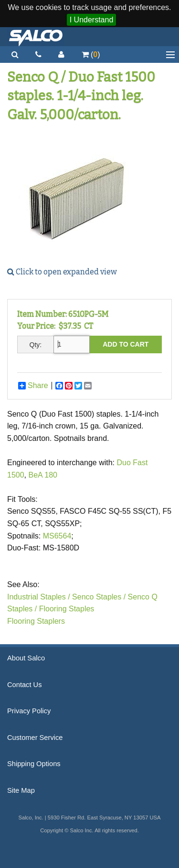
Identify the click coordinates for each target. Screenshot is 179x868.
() (91, 55)
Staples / (22, 609)
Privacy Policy (29, 711)
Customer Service (35, 738)
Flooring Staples (67, 609)
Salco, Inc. (36, 37)
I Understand (92, 20)
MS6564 (57, 536)
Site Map (21, 790)
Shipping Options (34, 764)
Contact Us (25, 685)
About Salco (26, 658)
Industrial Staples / (39, 597)
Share (33, 386)
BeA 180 (43, 475)
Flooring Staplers (36, 621)
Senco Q (143, 597)
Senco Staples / (99, 597)
